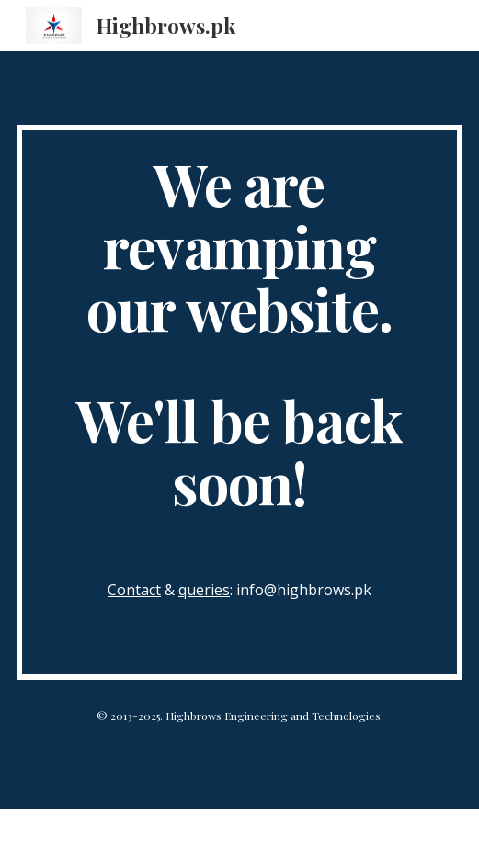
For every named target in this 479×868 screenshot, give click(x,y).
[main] (239, 402)
